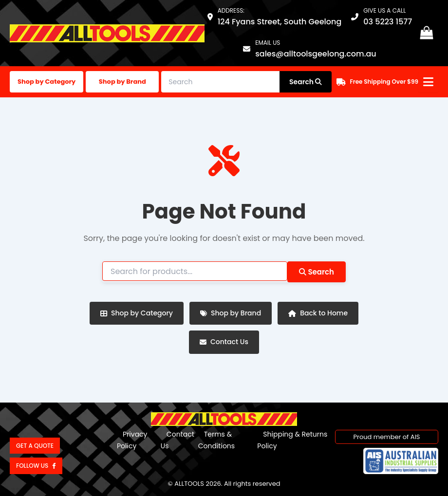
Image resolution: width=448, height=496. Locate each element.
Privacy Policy (132, 440)
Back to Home (318, 313)
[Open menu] (428, 82)
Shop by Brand (122, 82)
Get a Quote (35, 446)
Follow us (36, 466)
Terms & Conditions (216, 440)
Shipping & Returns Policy (292, 440)
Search (317, 272)
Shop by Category (47, 82)
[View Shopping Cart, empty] (427, 33)
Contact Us (224, 342)
